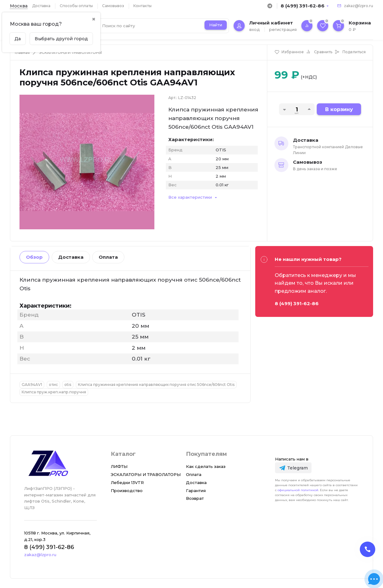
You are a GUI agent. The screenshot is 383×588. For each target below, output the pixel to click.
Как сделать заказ (206, 466)
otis (68, 385)
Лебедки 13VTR (127, 482)
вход (255, 29)
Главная (22, 52)
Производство (127, 491)
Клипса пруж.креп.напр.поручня (54, 392)
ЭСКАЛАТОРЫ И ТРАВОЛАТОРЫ (70, 52)
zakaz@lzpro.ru (359, 6)
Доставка (41, 6)
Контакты (142, 6)
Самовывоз (113, 6)
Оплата (108, 257)
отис (53, 385)
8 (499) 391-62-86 (303, 6)
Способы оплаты (76, 6)
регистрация (283, 29)
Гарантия (196, 491)
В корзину (339, 109)
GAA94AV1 (32, 385)
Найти (216, 25)
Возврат (195, 498)
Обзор (34, 257)
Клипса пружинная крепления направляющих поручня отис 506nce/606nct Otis (156, 385)
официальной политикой (298, 490)
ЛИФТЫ (119, 466)
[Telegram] (293, 468)
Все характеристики (190, 197)
